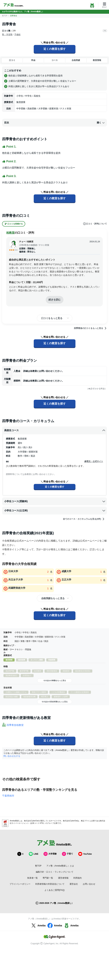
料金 (33, 60)
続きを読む (55, 300)
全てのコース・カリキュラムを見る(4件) (84, 519)
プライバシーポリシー (20, 884)
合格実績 (76, 60)
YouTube (85, 854)
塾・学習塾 (7, 35)
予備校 (17, 35)
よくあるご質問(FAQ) (55, 890)
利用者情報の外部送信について (50, 884)
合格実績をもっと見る (53, 598)
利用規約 (78, 878)
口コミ (12, 60)
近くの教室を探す (55, 49)
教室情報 (97, 60)
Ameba (38, 925)
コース (55, 60)
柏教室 (10, 233)
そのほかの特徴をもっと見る (55, 680)
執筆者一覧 (33, 878)
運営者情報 (63, 878)
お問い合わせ (89, 884)
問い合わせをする (12, 756)
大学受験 (50, 854)
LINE (33, 854)
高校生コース (55, 430)
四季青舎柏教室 (15, 725)
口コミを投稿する (14, 224)
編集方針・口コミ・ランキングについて (55, 872)
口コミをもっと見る (52, 318)
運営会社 (74, 884)
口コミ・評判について (95, 224)
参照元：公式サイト (94, 461)
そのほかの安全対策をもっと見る (55, 702)
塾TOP (5, 16)
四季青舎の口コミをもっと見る (90, 328)
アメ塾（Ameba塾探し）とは (60, 866)
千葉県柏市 (8, 796)
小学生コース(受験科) (55, 501)
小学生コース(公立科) (55, 510)
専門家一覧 (48, 878)
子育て (67, 854)
